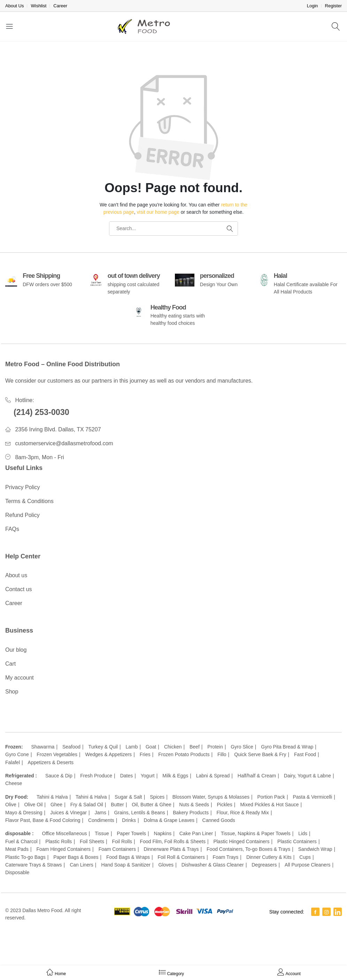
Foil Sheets (92, 841)
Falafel (13, 762)
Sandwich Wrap (315, 849)
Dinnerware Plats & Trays (171, 849)
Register (333, 6)
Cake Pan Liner (196, 833)
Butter (117, 805)
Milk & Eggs (175, 776)
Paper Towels (131, 833)
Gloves (166, 865)
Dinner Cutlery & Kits (269, 857)
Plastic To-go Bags (25, 857)
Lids (303, 833)
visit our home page (158, 212)
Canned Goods (219, 820)
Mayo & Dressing (24, 813)
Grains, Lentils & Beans (139, 813)
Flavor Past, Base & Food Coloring (43, 820)
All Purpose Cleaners (308, 865)
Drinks (129, 820)
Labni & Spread (213, 776)
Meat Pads (17, 849)
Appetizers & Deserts (51, 762)
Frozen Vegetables (57, 754)
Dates (127, 776)
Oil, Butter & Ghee (152, 805)
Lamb (132, 747)
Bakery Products (191, 813)
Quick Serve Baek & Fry (260, 754)
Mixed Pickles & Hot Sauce (269, 805)
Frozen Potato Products (184, 754)
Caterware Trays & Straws (34, 865)
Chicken (173, 747)
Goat (151, 747)
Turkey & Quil (103, 747)
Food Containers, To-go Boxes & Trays (248, 849)
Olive (11, 805)
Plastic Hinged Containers (241, 841)
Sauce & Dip (59, 776)
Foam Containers (117, 849)
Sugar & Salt (128, 797)
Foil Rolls (122, 841)
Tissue (102, 833)
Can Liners (82, 865)
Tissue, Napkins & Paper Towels (256, 833)
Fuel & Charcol (21, 841)
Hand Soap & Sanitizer (126, 865)
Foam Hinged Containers (63, 849)
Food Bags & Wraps (128, 857)
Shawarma (43, 747)
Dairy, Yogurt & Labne (307, 776)
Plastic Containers (297, 841)
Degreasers (264, 865)
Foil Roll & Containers (181, 857)
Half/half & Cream (257, 776)
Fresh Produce (96, 776)
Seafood (71, 747)
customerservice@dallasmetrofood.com (64, 443)
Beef (195, 747)
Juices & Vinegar (68, 813)
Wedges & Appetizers (109, 754)
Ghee (56, 805)
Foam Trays (225, 857)
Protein (215, 747)
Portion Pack (271, 797)
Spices (157, 797)
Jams (100, 813)
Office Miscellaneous (65, 833)
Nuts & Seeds (194, 805)
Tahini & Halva (52, 797)
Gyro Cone (17, 754)
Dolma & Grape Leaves (169, 820)
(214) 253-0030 (41, 412)
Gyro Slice (242, 747)
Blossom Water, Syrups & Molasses (211, 797)
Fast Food (305, 754)
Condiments (101, 820)
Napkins (163, 833)
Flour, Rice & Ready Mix (243, 813)
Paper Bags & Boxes (76, 857)
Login (313, 6)
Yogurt (148, 776)
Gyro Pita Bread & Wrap (287, 747)
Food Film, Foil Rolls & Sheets (173, 841)
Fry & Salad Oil (87, 805)
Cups (305, 857)
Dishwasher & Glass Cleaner (213, 865)
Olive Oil (33, 805)
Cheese (14, 783)
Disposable (17, 872)
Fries (145, 754)
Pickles (225, 805)
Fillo (222, 754)
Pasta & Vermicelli (312, 797)
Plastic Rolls (59, 841)
